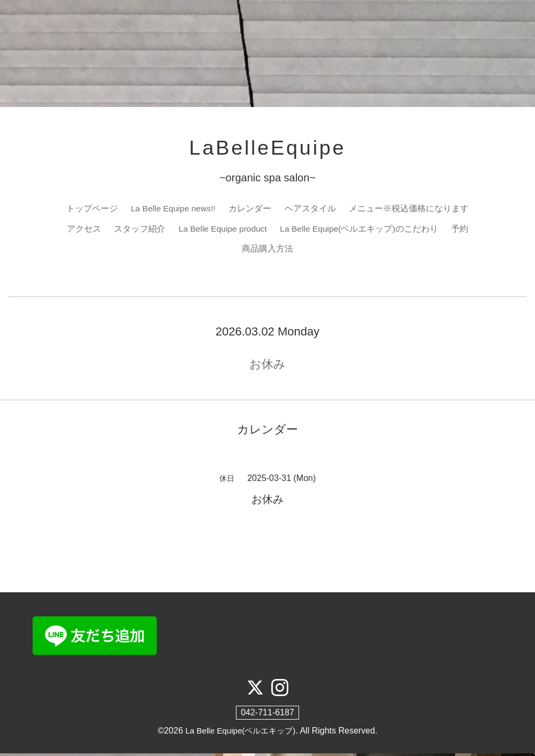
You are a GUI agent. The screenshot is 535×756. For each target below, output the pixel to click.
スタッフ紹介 (137, 230)
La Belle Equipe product (222, 230)
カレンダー (251, 210)
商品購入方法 (267, 251)
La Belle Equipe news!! (173, 210)
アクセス (82, 230)
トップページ (91, 210)
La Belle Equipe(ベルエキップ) (240, 734)
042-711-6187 (267, 716)
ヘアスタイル (311, 210)
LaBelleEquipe (267, 149)
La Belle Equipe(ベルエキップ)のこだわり (360, 230)
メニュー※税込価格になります (410, 210)
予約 (462, 230)
